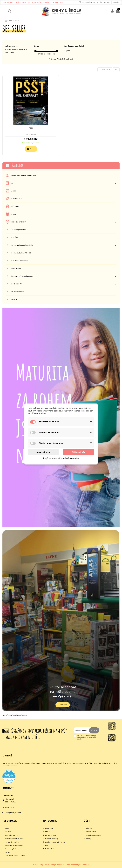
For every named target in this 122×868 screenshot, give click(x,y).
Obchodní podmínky (12, 835)
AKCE (14, 191)
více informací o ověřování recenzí (15, 715)
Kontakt (107, 2)
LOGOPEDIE (16, 269)
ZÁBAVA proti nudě (19, 230)
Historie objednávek (93, 835)
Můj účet (116, 2)
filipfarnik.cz (84, 865)
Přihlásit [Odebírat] (94, 730)
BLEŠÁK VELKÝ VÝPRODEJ (21, 253)
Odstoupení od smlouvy (14, 846)
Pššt (31, 128)
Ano (70, 51)
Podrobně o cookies (12, 842)
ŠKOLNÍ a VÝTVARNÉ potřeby (22, 276)
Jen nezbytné (43, 452)
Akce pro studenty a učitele (15, 856)
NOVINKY (15, 214)
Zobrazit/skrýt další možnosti (62, 59)
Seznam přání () (87, 2)
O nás (100, 2)
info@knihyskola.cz (13, 813)
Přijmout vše (79, 452)
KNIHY (14, 183)
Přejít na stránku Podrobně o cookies (61, 458)
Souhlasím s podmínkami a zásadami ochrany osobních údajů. (87, 737)
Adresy (88, 839)
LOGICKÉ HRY (17, 284)
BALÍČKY (15, 238)
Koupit (31, 149)
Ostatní (14, 300)
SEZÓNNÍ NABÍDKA (19, 222)
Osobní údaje (91, 832)
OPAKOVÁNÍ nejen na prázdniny (24, 176)
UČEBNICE (15, 207)
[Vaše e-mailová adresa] (81, 730)
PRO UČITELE (17, 199)
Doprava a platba (11, 849)
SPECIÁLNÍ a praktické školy (22, 245)
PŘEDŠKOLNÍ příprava (20, 261)
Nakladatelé (50, 849)
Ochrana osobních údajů (14, 839)
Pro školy (8, 852)
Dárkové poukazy (18, 292)
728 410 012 (10, 807)
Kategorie (18, 165)
